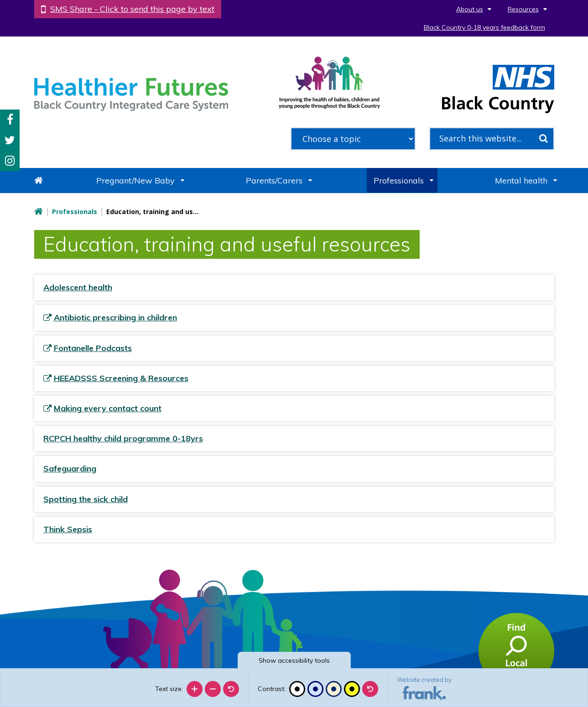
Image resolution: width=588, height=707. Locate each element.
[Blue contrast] (315, 689)
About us (470, 9)
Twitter (10, 140)
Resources (523, 9)
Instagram (10, 161)
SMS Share (132, 9)
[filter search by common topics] (353, 139)
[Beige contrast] (334, 689)
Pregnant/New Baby (135, 181)
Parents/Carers (274, 181)
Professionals (399, 181)
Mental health (521, 181)
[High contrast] (352, 689)
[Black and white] (297, 689)
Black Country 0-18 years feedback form (484, 27)
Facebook (10, 120)
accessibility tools (294, 660)
